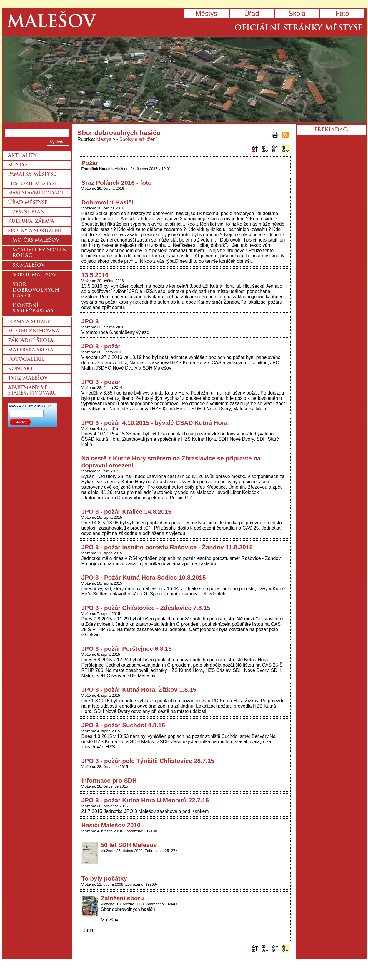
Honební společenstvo (33, 308)
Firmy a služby (29, 322)
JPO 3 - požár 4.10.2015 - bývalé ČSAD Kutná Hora (155, 423)
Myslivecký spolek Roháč (39, 253)
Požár (90, 163)
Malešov (51, 23)
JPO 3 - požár (101, 346)
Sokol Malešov (34, 275)
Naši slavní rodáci (36, 193)
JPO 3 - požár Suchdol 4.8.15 (123, 725)
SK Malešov (29, 265)
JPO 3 (90, 321)
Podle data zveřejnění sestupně (285, 149)
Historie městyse (33, 184)
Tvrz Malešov (28, 378)
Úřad (252, 14)
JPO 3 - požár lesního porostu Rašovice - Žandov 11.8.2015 (167, 547)
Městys (206, 14)
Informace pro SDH (109, 780)
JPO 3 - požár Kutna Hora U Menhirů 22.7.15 (145, 800)
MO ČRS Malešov (36, 240)
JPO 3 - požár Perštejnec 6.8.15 (127, 649)
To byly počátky (104, 878)
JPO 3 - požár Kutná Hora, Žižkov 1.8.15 (139, 689)
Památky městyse (32, 174)
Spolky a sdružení (138, 139)
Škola (297, 14)
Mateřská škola (31, 350)
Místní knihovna (34, 331)
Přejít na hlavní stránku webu (184, 79)
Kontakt (21, 369)
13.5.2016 (95, 275)
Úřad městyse (28, 203)
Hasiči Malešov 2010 (111, 825)
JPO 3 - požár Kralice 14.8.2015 (126, 511)
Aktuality (22, 156)
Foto (342, 14)
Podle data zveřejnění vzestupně (275, 149)
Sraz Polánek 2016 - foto (117, 183)
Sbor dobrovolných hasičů (36, 290)
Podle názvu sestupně (265, 149)
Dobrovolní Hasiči (108, 202)
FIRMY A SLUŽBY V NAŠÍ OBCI (31, 406)
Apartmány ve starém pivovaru (32, 391)
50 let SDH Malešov (129, 845)
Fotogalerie (26, 360)
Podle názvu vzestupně (255, 149)
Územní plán (26, 212)
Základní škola (31, 341)
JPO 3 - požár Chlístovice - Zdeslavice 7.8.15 (146, 608)
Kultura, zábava (31, 222)
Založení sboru (123, 898)
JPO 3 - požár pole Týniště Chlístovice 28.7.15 (148, 761)
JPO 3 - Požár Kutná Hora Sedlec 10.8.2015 (144, 577)
